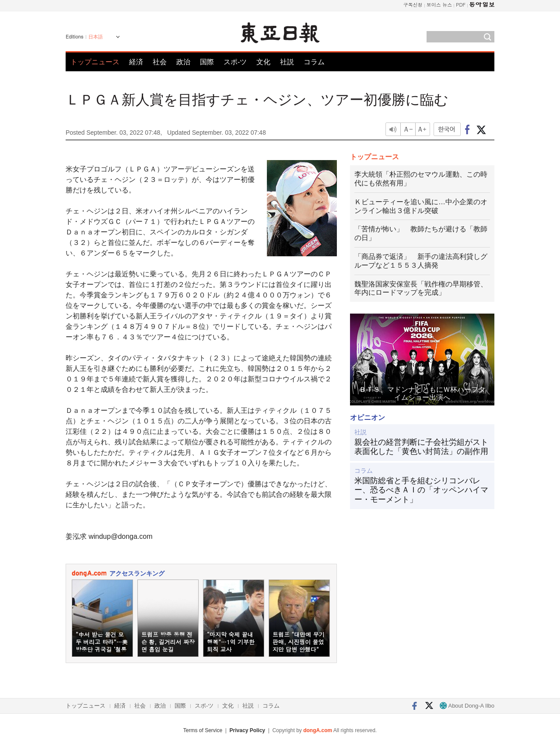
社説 (287, 62)
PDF (461, 5)
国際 (207, 62)
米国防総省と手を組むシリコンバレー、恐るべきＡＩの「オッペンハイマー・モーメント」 (421, 490)
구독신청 (413, 5)
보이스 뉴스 (439, 5)
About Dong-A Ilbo (467, 706)
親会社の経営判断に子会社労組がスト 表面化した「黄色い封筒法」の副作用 (422, 447)
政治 (183, 62)
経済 (136, 62)
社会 (160, 62)
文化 (263, 62)
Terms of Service (203, 730)
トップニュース (95, 62)
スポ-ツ (235, 62)
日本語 (96, 37)
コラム (314, 62)
